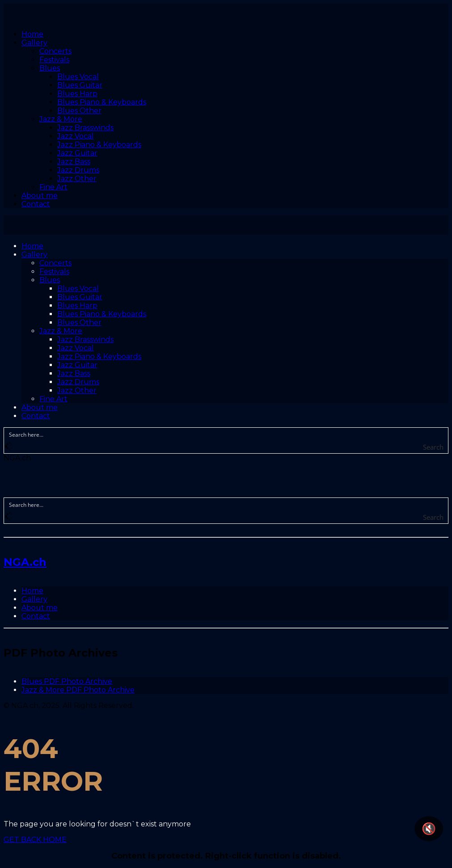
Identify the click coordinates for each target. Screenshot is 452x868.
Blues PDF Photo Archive (67, 681)
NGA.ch (25, 562)
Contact (36, 616)
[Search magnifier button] (442, 447)
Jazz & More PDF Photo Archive (78, 690)
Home (32, 591)
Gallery (34, 599)
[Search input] (226, 434)
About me (40, 608)
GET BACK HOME (35, 840)
